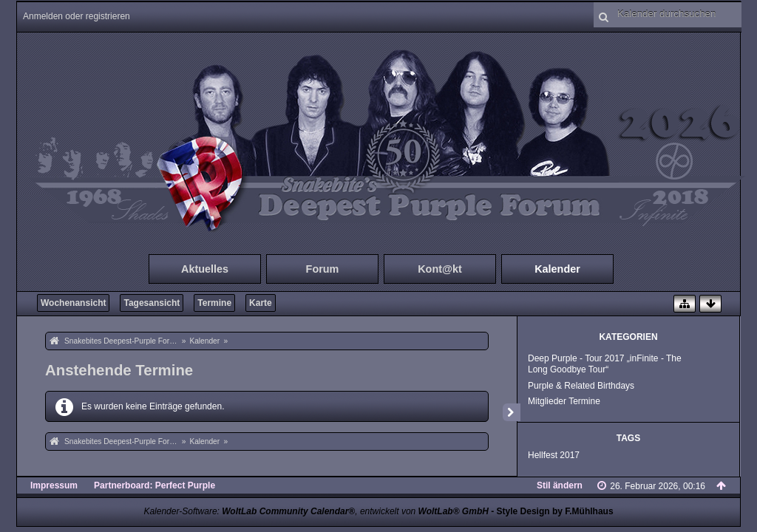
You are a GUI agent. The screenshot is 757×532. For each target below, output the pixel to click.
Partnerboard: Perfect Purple (155, 485)
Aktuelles (205, 269)
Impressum (54, 485)
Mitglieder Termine (564, 401)
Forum (323, 269)
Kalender (557, 269)
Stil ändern (560, 485)
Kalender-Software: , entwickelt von (316, 511)
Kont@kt (440, 269)
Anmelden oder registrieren (77, 16)
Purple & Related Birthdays (581, 386)
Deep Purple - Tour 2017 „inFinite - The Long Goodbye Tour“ (605, 364)
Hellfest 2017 (554, 455)
